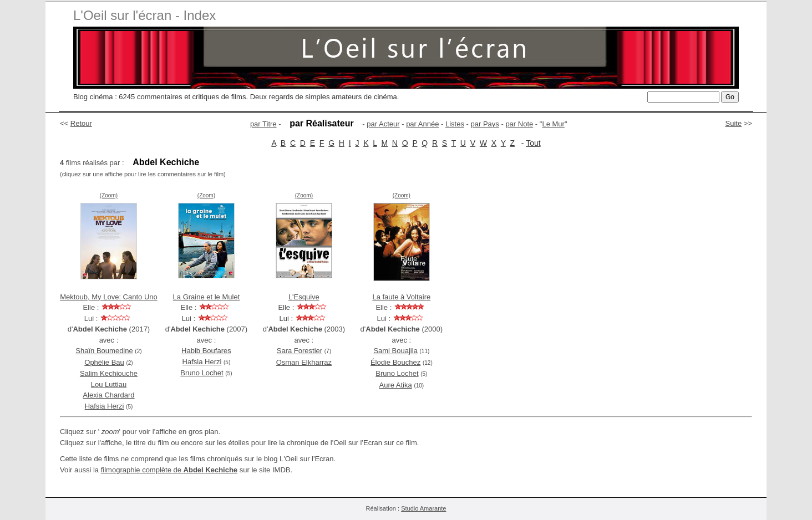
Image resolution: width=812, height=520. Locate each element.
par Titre (263, 124)
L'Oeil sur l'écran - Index (144, 15)
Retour (81, 123)
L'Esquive (304, 297)
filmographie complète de (169, 470)
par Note (519, 124)
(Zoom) (109, 195)
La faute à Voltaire (401, 297)
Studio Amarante (423, 508)
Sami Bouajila (395, 351)
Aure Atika (395, 385)
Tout (533, 143)
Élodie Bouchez (395, 362)
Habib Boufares (206, 351)
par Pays (485, 124)
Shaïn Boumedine (104, 351)
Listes (455, 124)
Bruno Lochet (202, 373)
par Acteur (383, 124)
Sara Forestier (300, 351)
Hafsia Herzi (105, 406)
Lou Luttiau (109, 384)
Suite (734, 123)
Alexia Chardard (108, 395)
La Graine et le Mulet (207, 297)
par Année (422, 124)
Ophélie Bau (104, 362)
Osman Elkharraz (304, 362)
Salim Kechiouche (109, 373)
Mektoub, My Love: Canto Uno (109, 297)
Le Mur (553, 124)
